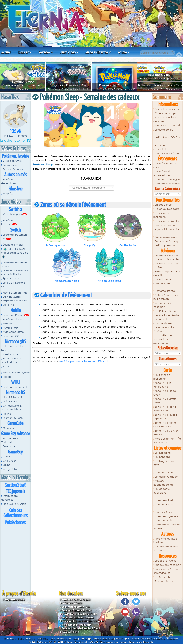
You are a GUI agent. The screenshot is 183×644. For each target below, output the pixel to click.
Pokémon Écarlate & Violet (76, 610)
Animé (122, 52)
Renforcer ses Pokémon (162, 305)
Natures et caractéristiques (163, 321)
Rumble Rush (11, 328)
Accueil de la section (168, 109)
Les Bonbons (162, 457)
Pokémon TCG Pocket (114, 85)
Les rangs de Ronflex (167, 221)
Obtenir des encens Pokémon (166, 549)
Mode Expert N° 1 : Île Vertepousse (167, 441)
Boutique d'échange (167, 241)
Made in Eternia (97, 52)
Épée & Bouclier (12, 279)
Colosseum (10, 428)
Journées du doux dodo (165, 165)
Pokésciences (15, 523)
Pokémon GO (11, 336)
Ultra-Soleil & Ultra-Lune (13, 348)
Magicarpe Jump (13, 332)
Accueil (6, 52)
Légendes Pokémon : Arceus (15, 265)
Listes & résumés (12, 161)
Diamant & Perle (13, 418)
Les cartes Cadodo (166, 477)
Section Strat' (15, 485)
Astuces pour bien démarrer (165, 119)
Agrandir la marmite (167, 229)
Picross (7, 377)
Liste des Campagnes (168, 179)
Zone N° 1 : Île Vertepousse (162, 385)
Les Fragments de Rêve (165, 463)
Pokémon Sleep (23, 81)
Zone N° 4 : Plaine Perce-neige (165, 409)
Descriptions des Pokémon (164, 329)
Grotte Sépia (128, 245)
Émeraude (9, 446)
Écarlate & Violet (160, 75)
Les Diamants (163, 453)
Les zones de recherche (162, 377)
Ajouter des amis (165, 225)
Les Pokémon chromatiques (162, 281)
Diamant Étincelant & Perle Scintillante (15, 273)
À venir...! (9, 193)
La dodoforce (163, 205)
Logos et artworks (165, 561)
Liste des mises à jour (167, 153)
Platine (7, 414)
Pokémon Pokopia (8, 222)
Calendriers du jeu (166, 113)
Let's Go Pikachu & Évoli (13, 285)
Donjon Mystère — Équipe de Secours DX (14, 299)
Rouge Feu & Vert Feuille (10, 440)
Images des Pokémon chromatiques (167, 571)
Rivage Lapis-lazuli (110, 281)
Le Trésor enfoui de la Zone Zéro (160, 85)
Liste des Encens (164, 504)
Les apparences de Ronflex (166, 265)
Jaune (7, 465)
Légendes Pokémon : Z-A (69, 85)
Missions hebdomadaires (163, 483)
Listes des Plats (163, 520)
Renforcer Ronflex (165, 291)
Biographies (10, 165)
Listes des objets (164, 500)
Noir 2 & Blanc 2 (12, 397)
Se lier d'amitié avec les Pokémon (166, 297)
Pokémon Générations (8, 181)
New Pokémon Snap (15, 293)
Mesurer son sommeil (167, 125)
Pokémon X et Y (71, 632)
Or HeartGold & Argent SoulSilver (11, 408)
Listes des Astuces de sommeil (167, 527)
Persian (15, 132)
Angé (88, 639)
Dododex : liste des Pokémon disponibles (166, 258)
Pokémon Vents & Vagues (76, 599)
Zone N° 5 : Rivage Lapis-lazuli (165, 417)
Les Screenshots (164, 577)
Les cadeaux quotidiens (162, 491)
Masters (7, 324)
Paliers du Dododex (167, 209)
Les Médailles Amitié (167, 315)
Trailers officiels (164, 581)
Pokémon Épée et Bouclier (76, 625)
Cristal (7, 457)
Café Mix (8, 305)
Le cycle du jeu (164, 130)
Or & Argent (10, 461)
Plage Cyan (91, 245)
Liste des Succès (164, 473)
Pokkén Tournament (15, 387)
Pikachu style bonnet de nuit (167, 273)
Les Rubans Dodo (165, 311)
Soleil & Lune (10, 354)
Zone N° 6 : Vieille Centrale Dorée (165, 425)
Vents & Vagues (12, 214)
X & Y (6, 367)
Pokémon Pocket (13, 315)
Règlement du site (15, 599)
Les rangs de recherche (162, 215)
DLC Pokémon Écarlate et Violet (79, 614)
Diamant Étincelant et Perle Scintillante (83, 621)
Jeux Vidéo (68, 52)
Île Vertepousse (55, 245)
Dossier (24, 52)
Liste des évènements (167, 184)
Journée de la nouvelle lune (163, 173)
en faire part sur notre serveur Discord (84, 361)
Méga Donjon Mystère (16, 373)
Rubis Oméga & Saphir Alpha (11, 360)
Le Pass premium (165, 245)
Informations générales (9, 498)
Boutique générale (166, 237)
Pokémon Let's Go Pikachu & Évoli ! (81, 628)
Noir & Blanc (10, 402)
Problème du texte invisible (165, 541)
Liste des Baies (163, 512)
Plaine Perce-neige (67, 281)
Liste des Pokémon (13, 140)
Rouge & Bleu (11, 469)
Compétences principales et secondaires (163, 339)
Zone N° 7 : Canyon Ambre (166, 433)
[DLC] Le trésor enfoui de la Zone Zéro (15, 253)
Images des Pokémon (168, 565)
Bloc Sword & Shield (15, 504)
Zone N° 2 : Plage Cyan (165, 393)
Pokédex (44, 52)
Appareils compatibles (161, 147)
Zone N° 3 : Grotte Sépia (165, 401)
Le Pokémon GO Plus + (167, 139)
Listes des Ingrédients (167, 516)
